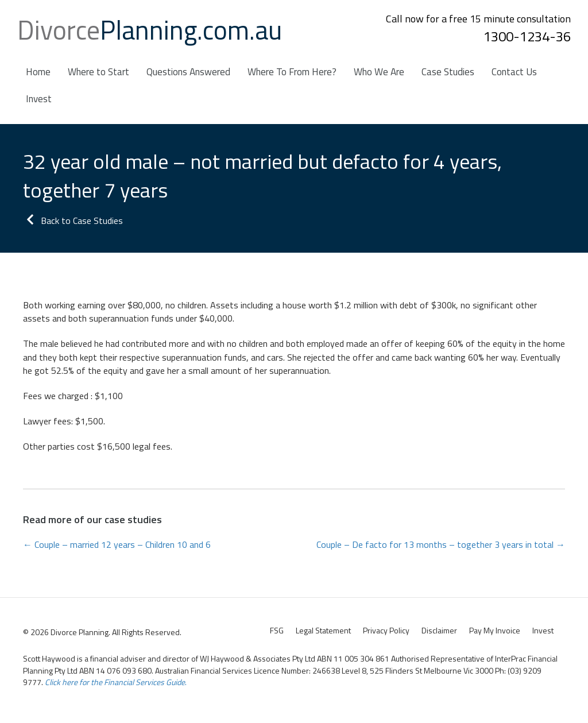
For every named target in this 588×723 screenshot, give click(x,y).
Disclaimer (439, 631)
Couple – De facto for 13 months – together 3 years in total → (441, 545)
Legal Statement (323, 631)
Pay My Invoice (495, 631)
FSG (277, 631)
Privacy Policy (386, 631)
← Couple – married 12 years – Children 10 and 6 (117, 545)
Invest (543, 631)
